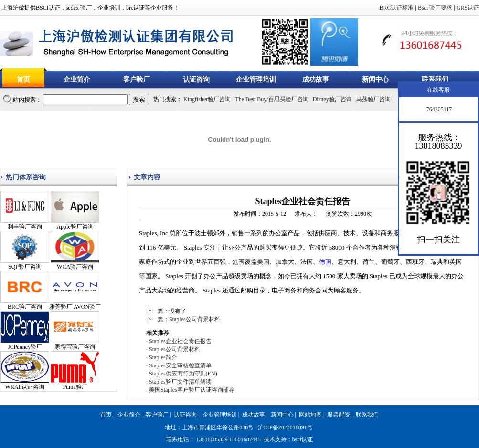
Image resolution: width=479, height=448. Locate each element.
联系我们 (435, 79)
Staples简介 (163, 357)
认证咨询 (196, 79)
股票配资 (339, 415)
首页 (23, 79)
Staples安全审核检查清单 (180, 365)
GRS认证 (468, 8)
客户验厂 (137, 79)
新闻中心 (375, 79)
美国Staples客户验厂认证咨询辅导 (192, 390)
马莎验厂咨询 (373, 99)
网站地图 (310, 415)
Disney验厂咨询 (332, 99)
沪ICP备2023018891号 (285, 427)
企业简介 (77, 79)
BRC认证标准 (396, 8)
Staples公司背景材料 (195, 319)
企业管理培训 (256, 79)
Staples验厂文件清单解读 (180, 382)
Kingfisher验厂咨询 (207, 99)
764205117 (439, 109)
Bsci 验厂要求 (435, 8)
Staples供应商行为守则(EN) (183, 374)
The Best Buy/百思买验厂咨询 (271, 99)
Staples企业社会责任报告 (180, 341)
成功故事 (316, 79)
